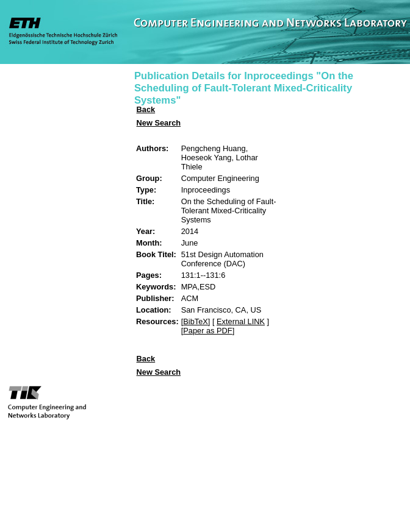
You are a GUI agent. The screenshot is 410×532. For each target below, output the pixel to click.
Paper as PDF (207, 331)
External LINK (241, 321)
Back (146, 109)
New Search (159, 123)
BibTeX (196, 321)
